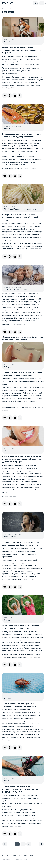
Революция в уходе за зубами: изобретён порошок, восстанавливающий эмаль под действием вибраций (22, 459)
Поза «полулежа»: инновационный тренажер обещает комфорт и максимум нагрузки (22, 50)
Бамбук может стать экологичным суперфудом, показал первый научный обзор (20, 217)
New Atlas (8, 42)
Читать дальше (8, 88)
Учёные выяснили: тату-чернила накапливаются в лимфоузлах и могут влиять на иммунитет (20, 789)
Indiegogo (8, 367)
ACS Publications (11, 451)
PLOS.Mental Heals (11, 537)
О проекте (6, 855)
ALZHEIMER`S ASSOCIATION (15, 290)
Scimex (7, 620)
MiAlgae (7, 128)
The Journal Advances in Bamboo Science (20, 209)
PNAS (7, 781)
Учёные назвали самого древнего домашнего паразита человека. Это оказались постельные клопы (19, 706)
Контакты (17, 855)
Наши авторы (28, 855)
